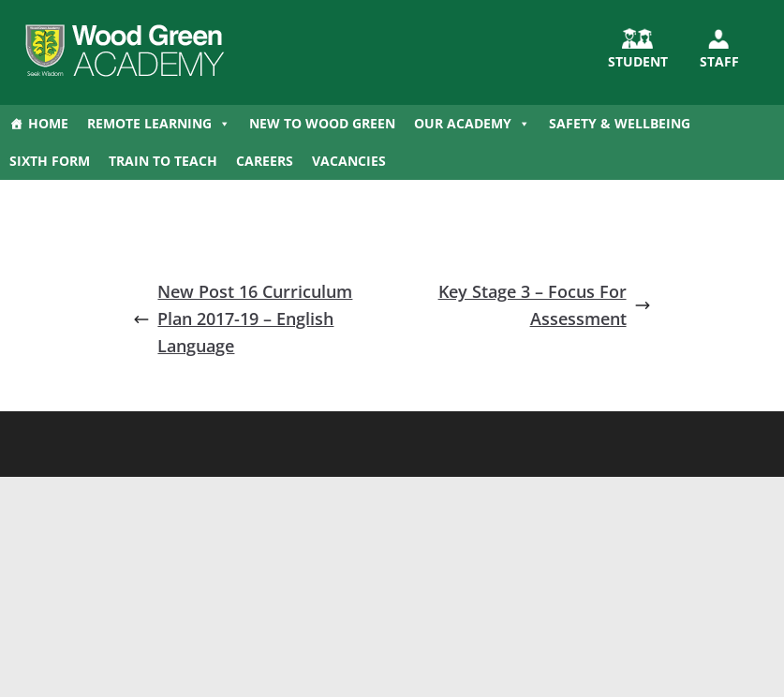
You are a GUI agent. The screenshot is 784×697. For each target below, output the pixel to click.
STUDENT (638, 61)
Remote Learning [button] (159, 124)
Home (48, 123)
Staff (719, 61)
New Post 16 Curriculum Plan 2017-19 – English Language (243, 319)
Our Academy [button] (472, 124)
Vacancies (349, 161)
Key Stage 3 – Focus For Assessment (545, 305)
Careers (265, 161)
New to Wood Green (322, 123)
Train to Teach (163, 161)
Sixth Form (50, 161)
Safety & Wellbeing (620, 123)
